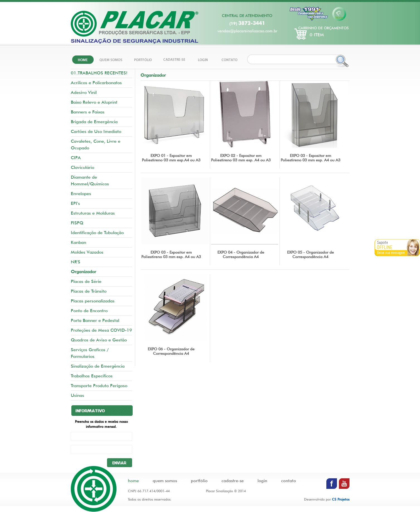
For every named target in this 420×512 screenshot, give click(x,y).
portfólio (199, 481)
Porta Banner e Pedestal (95, 320)
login (262, 481)
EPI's (75, 203)
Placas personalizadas (93, 301)
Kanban (78, 242)
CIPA (76, 158)
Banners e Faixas (88, 112)
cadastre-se (233, 481)
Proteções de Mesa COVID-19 (101, 330)
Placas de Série (86, 281)
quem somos (165, 481)
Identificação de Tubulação (97, 233)
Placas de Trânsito (89, 291)
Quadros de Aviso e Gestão (99, 340)
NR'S (76, 262)
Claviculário (82, 167)
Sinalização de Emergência (98, 366)
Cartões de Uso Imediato (96, 131)
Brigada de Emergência (94, 122)
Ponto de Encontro (89, 311)
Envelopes (81, 194)
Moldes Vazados (87, 252)
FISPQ (77, 223)
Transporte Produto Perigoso (99, 386)
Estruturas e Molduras (93, 213)
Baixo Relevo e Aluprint (94, 102)
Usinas (77, 395)
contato (289, 481)
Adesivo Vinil (84, 92)
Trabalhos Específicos (92, 376)
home (133, 481)
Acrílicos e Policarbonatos (96, 83)
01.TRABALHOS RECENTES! (99, 73)
